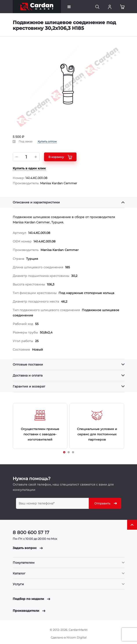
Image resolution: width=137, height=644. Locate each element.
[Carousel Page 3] (73, 452)
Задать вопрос (28, 548)
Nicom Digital (77, 637)
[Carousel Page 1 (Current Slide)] (64, 452)
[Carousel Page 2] (69, 452)
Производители (29, 611)
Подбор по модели (31, 599)
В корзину (60, 157)
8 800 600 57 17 (31, 532)
